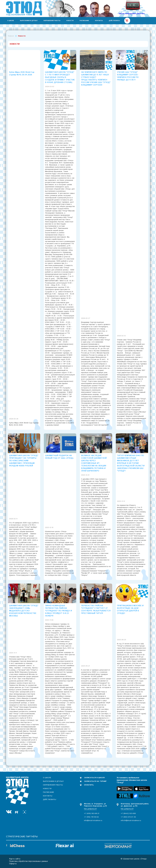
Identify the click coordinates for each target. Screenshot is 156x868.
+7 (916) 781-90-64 (91, 817)
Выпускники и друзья (29, 21)
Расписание (84, 21)
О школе (11, 21)
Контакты (99, 21)
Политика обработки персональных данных (28, 861)
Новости (70, 21)
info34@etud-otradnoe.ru (131, 821)
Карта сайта (15, 859)
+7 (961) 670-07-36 (128, 817)
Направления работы (52, 21)
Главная (11, 36)
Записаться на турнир (95, 781)
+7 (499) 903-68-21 (92, 814)
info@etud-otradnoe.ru (93, 821)
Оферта (13, 864)
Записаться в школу (94, 778)
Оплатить (89, 785)
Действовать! (114, 21)
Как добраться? (90, 809)
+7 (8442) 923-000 (128, 814)
